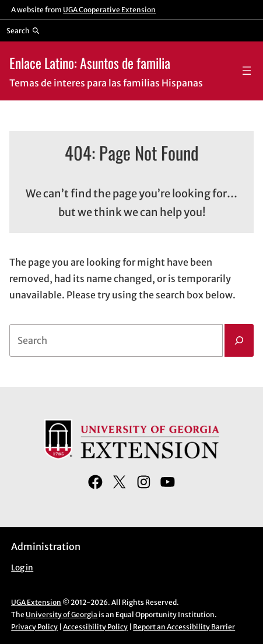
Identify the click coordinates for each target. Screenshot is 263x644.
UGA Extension (36, 602)
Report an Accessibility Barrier (184, 627)
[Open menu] (247, 71)
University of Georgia (62, 615)
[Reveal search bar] (23, 30)
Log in (22, 568)
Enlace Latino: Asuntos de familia (90, 63)
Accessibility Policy (95, 627)
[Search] (239, 340)
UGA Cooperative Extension (109, 10)
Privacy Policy (34, 627)
